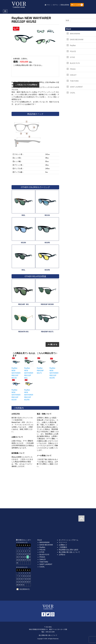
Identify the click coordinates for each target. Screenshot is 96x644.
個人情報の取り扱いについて (69, 552)
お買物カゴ (63, 545)
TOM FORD (44, 562)
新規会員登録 (65, 5)
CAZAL (42, 567)
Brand (69, 29)
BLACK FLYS (44, 555)
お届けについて (17, 437)
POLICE (42, 550)
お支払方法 (16, 414)
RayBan (42, 547)
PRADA (42, 557)
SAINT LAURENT (46, 564)
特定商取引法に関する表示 (69, 550)
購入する (53, 344)
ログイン (56, 5)
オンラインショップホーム (69, 540)
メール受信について (44, 456)
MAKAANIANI (44, 542)
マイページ (63, 542)
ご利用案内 (63, 547)
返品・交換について (44, 414)
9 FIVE (42, 552)
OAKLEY (43, 559)
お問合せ (62, 555)
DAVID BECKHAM (46, 545)
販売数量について (18, 453)
